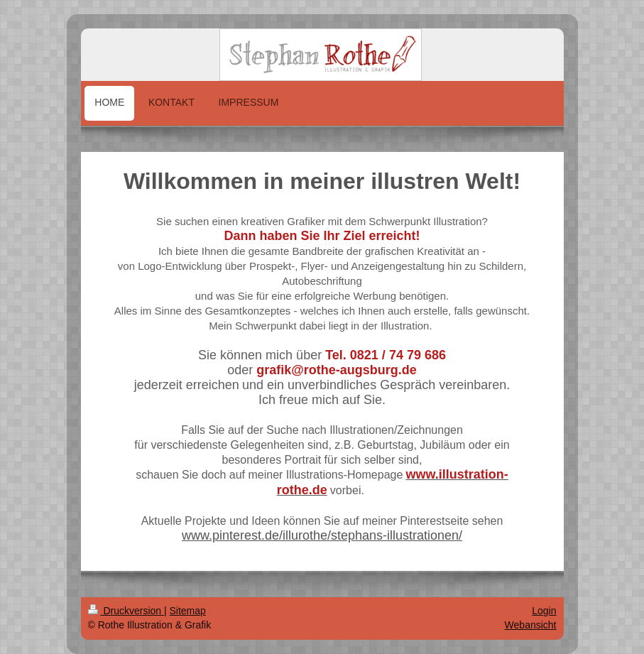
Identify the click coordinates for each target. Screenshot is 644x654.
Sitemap (188, 611)
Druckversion (126, 611)
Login (544, 611)
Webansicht (531, 625)
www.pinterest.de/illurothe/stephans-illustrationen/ (322, 535)
